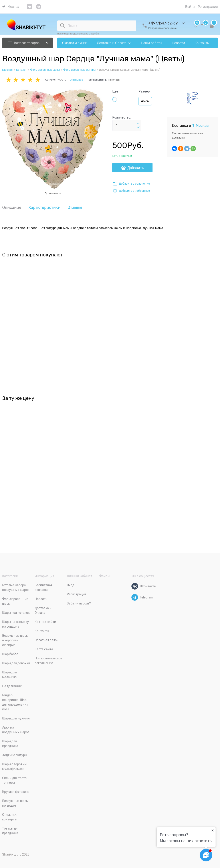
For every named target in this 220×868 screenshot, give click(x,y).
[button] (138, 124)
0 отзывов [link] (76, 80)
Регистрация (208, 7)
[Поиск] (62, 26)
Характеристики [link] (44, 208)
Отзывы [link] (75, 208)
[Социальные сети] (206, 855)
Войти (190, 7)
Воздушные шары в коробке (84, 34)
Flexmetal (114, 80)
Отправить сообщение (163, 28)
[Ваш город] (212, 830)
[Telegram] (135, 597)
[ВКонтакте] (135, 586)
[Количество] (127, 125)
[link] (11, 7)
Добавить (136, 168)
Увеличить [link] (55, 193)
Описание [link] (12, 208)
